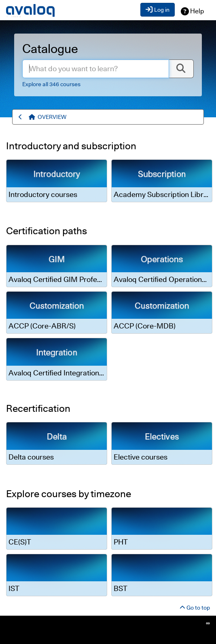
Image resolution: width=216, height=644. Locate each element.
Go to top (195, 608)
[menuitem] (52, 117)
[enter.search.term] (96, 69)
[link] (57, 181)
